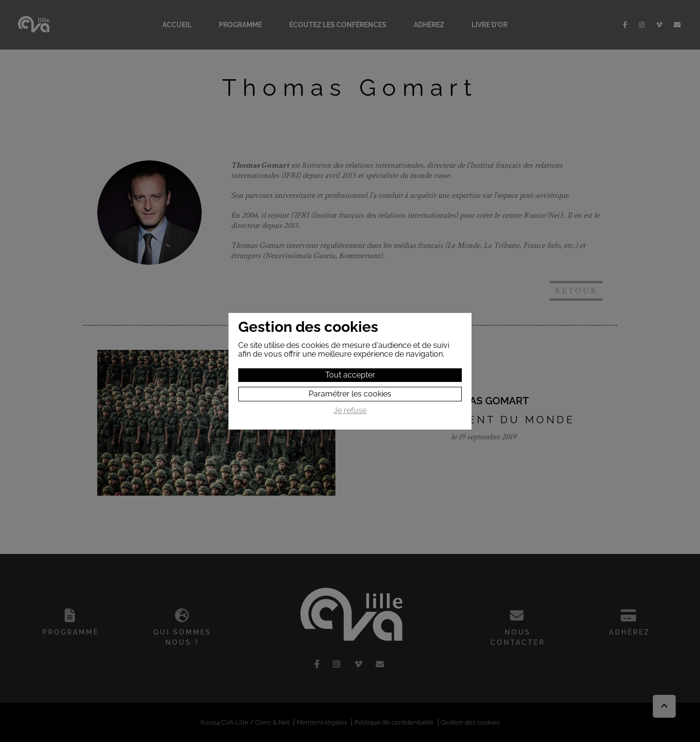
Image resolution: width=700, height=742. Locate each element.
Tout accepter (350, 375)
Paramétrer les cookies (350, 394)
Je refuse (350, 411)
